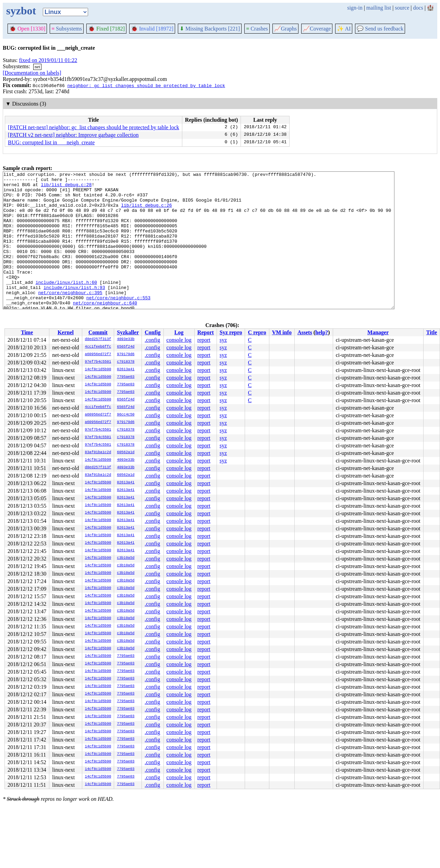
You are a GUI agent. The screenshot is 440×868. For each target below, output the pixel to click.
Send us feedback (380, 29)
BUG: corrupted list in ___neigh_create (51, 142)
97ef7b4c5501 (98, 362)
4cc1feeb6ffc (98, 347)
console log (179, 340)
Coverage (317, 29)
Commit (98, 332)
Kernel (66, 332)
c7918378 (126, 362)
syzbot (21, 11)
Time (27, 332)
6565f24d (126, 347)
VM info (282, 332)
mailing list (379, 8)
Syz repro (231, 332)
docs (418, 8)
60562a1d (126, 453)
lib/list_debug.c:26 (146, 212)
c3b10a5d (126, 558)
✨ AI (344, 29)
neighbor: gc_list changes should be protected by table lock (146, 85)
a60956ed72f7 (98, 354)
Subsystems (67, 29)
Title (432, 332)
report (204, 340)
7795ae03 (126, 377)
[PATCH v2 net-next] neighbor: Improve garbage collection (73, 135)
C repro (257, 332)
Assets (305, 332)
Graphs (285, 29)
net (37, 67)
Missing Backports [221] (210, 29)
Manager (378, 332)
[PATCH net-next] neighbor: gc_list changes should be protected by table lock (94, 127)
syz (223, 340)
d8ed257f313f (98, 339)
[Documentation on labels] (32, 73)
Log (179, 332)
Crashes (257, 29)
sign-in (355, 8)
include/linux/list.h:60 (66, 305)
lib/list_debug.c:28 (66, 188)
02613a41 (126, 370)
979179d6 (126, 354)
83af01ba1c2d (98, 453)
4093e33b (126, 339)
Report (206, 332)
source (402, 8)
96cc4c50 (126, 415)
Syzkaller (128, 332)
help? (322, 332)
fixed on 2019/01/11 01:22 (48, 60)
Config (152, 332)
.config (152, 340)
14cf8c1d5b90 (98, 370)
